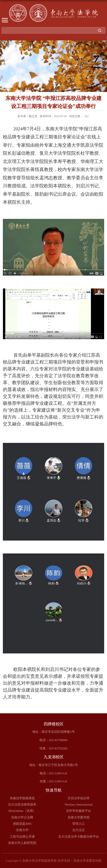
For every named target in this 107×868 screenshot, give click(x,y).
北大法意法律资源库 (22, 804)
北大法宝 (78, 830)
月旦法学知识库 (79, 798)
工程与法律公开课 (22, 836)
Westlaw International (78, 804)
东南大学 (22, 830)
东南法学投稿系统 (22, 798)
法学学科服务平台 (78, 811)
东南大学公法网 (22, 817)
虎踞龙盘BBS (22, 824)
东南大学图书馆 (79, 817)
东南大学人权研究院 (22, 843)
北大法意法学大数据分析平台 (79, 836)
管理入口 (78, 824)
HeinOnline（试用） (22, 811)
